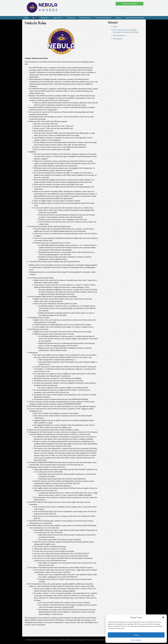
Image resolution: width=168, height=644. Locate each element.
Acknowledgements (119, 35)
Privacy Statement (136, 640)
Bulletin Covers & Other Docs (135, 18)
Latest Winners (58, 18)
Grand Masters (71, 18)
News (26, 18)
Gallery (119, 18)
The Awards (45, 18)
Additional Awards (85, 18)
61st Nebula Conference (104, 18)
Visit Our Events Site (129, 4)
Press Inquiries (118, 39)
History (115, 27)
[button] (163, 617)
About (34, 18)
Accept (136, 635)
